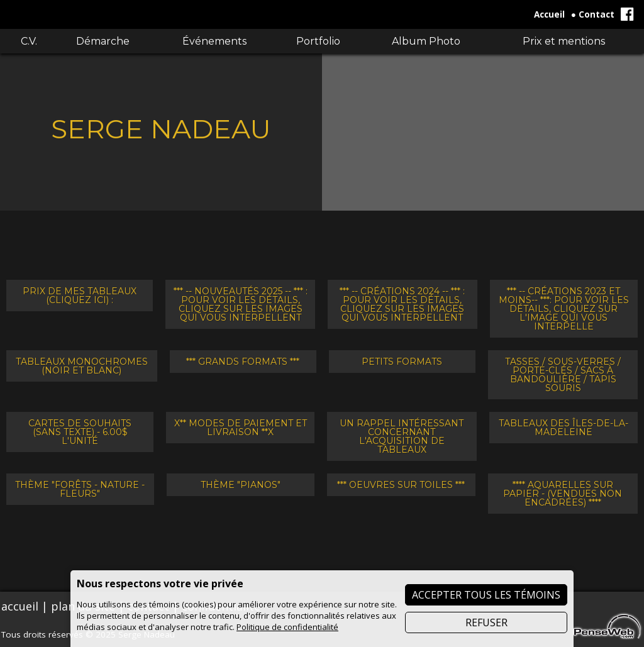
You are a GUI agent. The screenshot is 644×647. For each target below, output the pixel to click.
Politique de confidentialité (287, 627)
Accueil (549, 14)
